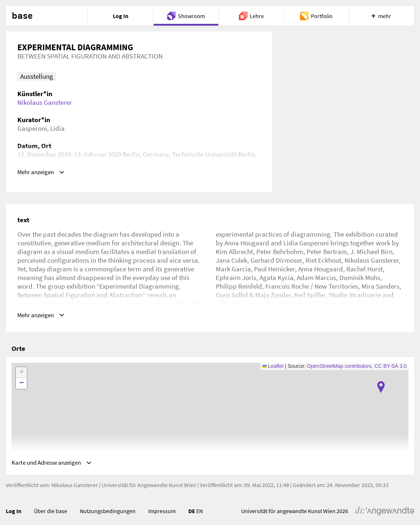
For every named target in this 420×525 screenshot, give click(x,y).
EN (200, 509)
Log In (14, 509)
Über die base (51, 509)
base (22, 16)
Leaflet (273, 362)
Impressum (162, 509)
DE (192, 509)
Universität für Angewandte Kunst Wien (149, 482)
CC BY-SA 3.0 (391, 362)
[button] (381, 383)
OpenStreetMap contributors (339, 362)
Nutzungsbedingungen (108, 509)
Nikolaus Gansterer (45, 102)
